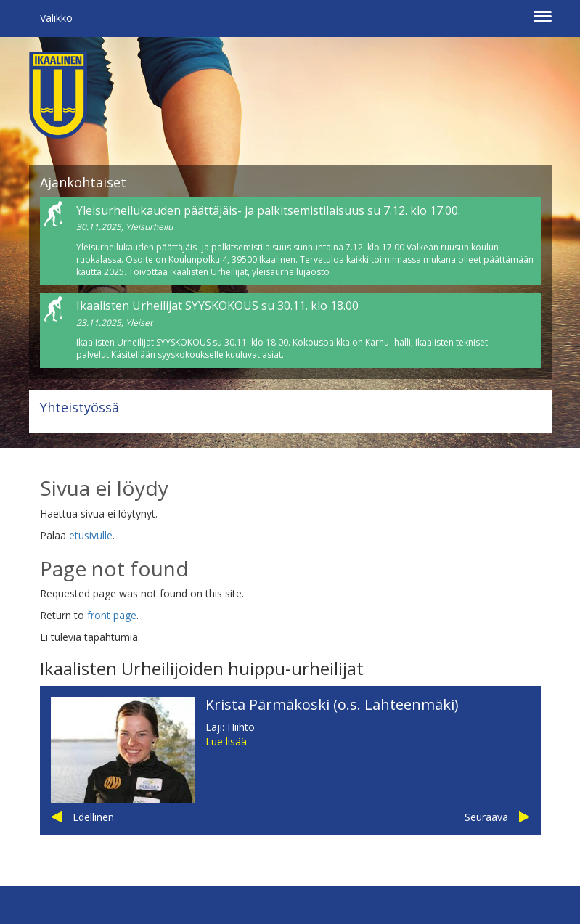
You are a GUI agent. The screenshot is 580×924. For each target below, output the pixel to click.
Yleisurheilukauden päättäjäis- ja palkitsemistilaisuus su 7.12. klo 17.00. (268, 210)
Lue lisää (226, 741)
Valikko (56, 18)
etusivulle (91, 535)
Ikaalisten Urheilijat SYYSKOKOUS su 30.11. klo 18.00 (217, 306)
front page (112, 615)
